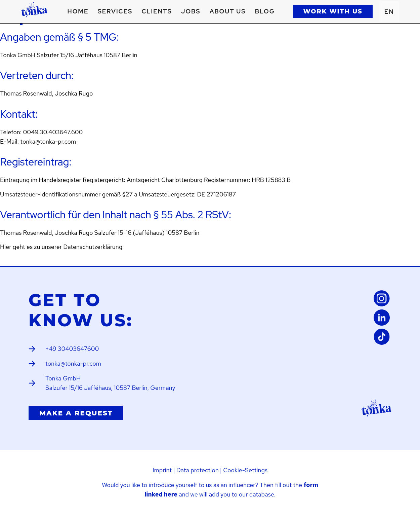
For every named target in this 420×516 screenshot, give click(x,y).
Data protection (198, 470)
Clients (157, 11)
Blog (265, 11)
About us (228, 11)
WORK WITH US (333, 11)
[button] (115, 11)
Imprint (162, 470)
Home (78, 11)
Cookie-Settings (245, 470)
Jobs (191, 11)
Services (115, 11)
